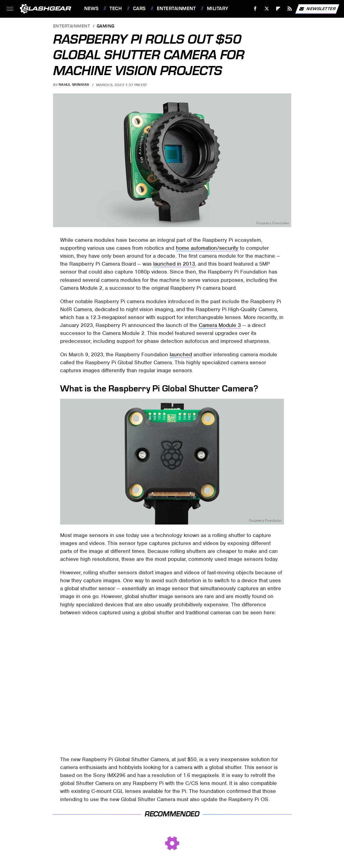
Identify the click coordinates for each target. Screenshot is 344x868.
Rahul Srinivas (74, 85)
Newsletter (317, 9)
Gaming (106, 26)
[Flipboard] (278, 9)
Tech (116, 9)
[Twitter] (267, 9)
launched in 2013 (174, 264)
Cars (139, 9)
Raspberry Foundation (272, 223)
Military (218, 9)
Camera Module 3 (220, 325)
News (91, 9)
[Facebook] (255, 9)
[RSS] (290, 9)
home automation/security (207, 248)
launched (181, 354)
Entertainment (176, 9)
